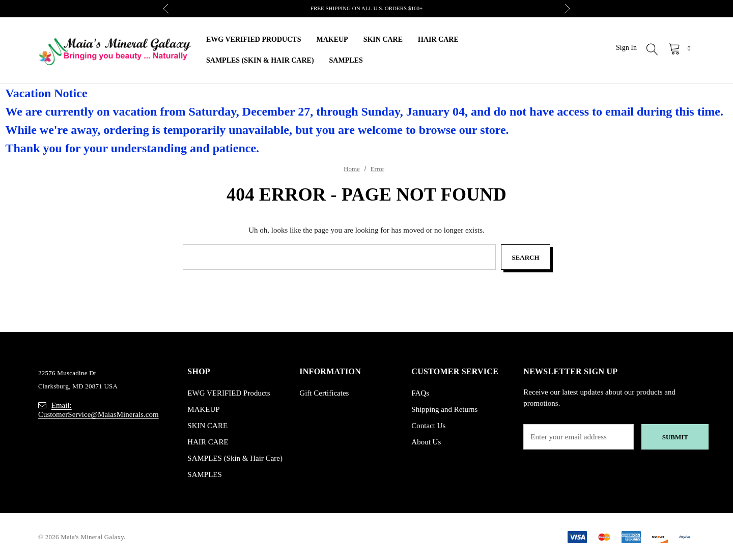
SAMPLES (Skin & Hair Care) (235, 458)
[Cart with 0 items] (679, 48)
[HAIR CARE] (438, 40)
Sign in (626, 48)
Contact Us (428, 426)
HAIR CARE (208, 442)
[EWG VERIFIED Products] (253, 40)
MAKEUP (203, 409)
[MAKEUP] (332, 40)
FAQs (420, 393)
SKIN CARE (207, 426)
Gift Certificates (324, 393)
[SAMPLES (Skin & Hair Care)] (260, 61)
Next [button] (567, 9)
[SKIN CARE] (383, 40)
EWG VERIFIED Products (229, 393)
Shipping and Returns (444, 409)
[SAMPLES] (346, 61)
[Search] (653, 51)
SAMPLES (205, 474)
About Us (426, 442)
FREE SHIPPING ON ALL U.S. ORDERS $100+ (366, 8)
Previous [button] (166, 9)
